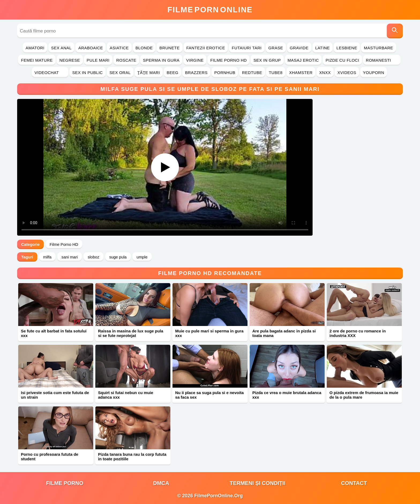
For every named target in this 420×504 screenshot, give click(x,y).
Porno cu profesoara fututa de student (50, 457)
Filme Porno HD (228, 60)
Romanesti (382, 60)
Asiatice (119, 48)
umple (142, 257)
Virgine (195, 60)
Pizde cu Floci (342, 60)
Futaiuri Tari (247, 48)
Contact (354, 483)
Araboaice (91, 48)
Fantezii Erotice (206, 48)
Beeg (172, 73)
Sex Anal (61, 48)
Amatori (35, 48)
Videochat (50, 73)
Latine (322, 48)
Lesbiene (347, 48)
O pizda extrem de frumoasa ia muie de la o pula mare (364, 395)
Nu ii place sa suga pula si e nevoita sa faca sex (209, 395)
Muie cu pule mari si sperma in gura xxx (209, 333)
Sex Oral (120, 73)
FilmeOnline (210, 10)
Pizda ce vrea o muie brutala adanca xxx (287, 395)
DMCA (161, 483)
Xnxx (325, 73)
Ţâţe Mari (149, 73)
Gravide (299, 48)
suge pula (118, 257)
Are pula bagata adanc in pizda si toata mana (284, 333)
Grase (276, 48)
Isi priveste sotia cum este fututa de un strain (55, 395)
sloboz (93, 257)
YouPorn (374, 73)
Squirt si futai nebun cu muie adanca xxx (126, 395)
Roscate (126, 60)
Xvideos (347, 73)
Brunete (169, 48)
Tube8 (276, 73)
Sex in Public (88, 73)
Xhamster (301, 73)
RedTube (252, 73)
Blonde (144, 48)
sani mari (70, 257)
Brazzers (196, 73)
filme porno (65, 483)
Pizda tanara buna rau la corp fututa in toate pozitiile (132, 457)
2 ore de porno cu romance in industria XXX (358, 333)
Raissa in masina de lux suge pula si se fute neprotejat (131, 333)
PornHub (225, 73)
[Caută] (395, 31)
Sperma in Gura (161, 60)
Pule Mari (98, 60)
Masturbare (378, 48)
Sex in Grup (267, 60)
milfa (47, 257)
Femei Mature (37, 60)
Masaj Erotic (303, 60)
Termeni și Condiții (258, 483)
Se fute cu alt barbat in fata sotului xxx (54, 333)
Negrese (70, 60)
